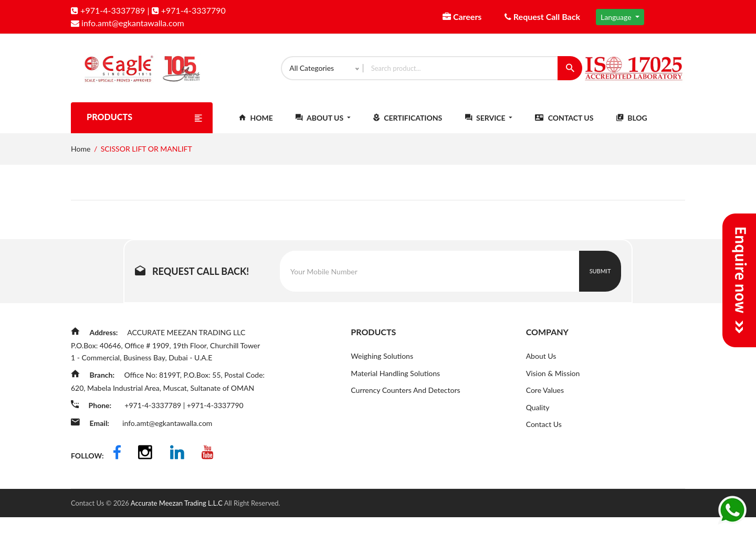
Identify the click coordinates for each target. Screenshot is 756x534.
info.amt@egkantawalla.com (128, 23)
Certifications (408, 127)
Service (489, 127)
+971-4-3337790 (189, 10)
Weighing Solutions (382, 365)
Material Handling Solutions (395, 382)
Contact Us (564, 127)
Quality (538, 417)
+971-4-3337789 (108, 10)
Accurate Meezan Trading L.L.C (177, 520)
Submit (600, 280)
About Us (323, 127)
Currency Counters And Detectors (405, 399)
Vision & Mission (553, 382)
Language (617, 17)
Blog (632, 127)
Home (256, 127)
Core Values (545, 399)
